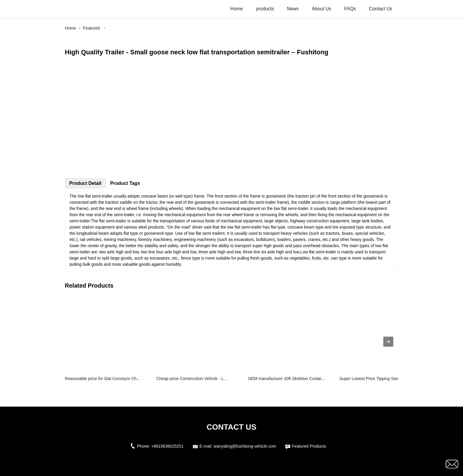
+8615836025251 (167, 446)
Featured (92, 28)
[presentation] (388, 342)
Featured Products (309, 446)
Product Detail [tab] (85, 183)
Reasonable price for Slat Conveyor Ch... (102, 379)
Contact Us (380, 9)
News (293, 9)
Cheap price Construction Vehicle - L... (192, 379)
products (265, 9)
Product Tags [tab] (125, 183)
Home (237, 9)
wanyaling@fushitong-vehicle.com (245, 446)
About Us (322, 9)
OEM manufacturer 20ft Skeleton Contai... (286, 379)
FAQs (350, 9)
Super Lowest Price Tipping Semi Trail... (376, 379)
